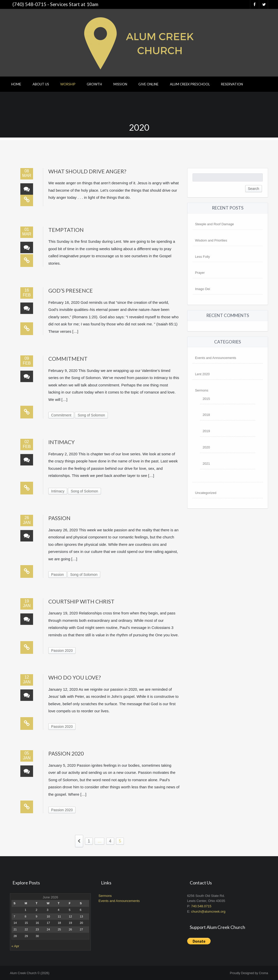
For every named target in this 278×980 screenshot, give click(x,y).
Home (16, 84)
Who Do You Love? (75, 677)
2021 (206, 464)
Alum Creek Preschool (190, 84)
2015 (206, 399)
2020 (206, 447)
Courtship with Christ (81, 601)
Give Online (148, 84)
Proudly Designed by (249, 973)
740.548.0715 (201, 906)
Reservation (232, 84)
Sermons (202, 390)
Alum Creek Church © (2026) (30, 973)
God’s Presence (71, 290)
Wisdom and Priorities (211, 240)
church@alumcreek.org (208, 911)
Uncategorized (206, 493)
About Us (41, 84)
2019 (206, 431)
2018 (206, 415)
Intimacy (62, 442)
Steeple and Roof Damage (215, 224)
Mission (120, 84)
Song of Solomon (91, 415)
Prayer (200, 273)
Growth (94, 84)
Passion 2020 (62, 651)
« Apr (15, 946)
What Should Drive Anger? (87, 171)
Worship (68, 84)
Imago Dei (203, 289)
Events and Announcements (216, 358)
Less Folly (203, 257)
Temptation (66, 230)
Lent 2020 (202, 374)
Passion (59, 518)
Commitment (68, 359)
